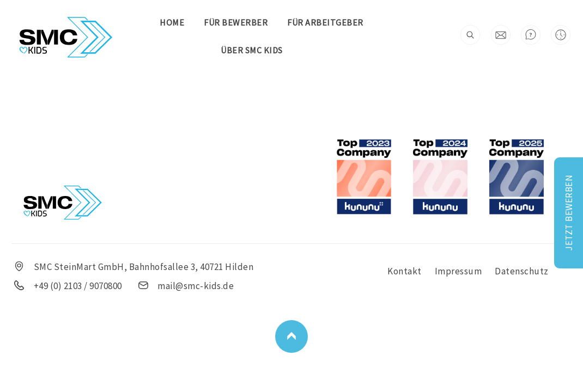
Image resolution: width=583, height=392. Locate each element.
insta (306, 50)
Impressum (458, 271)
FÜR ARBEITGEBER (325, 22)
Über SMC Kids (252, 50)
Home (172, 22)
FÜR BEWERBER (236, 22)
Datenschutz (522, 271)
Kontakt (405, 271)
